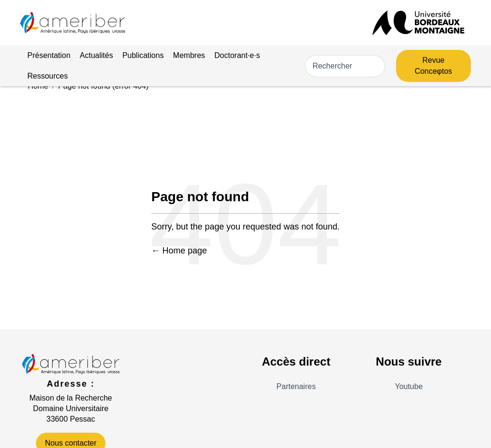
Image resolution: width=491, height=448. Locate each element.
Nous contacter (71, 443)
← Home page (179, 251)
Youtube (409, 386)
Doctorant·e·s (237, 55)
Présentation (49, 55)
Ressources (47, 76)
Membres (189, 55)
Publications (143, 55)
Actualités (96, 55)
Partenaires (296, 386)
